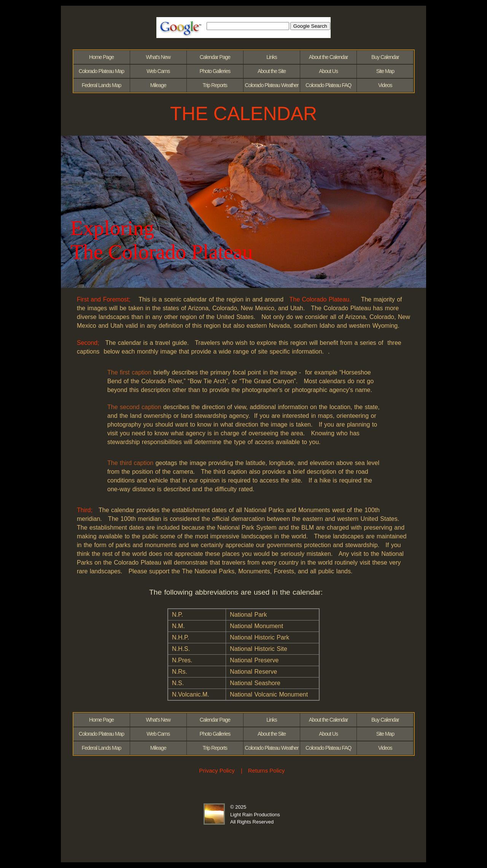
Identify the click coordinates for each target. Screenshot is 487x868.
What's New (158, 57)
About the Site (272, 71)
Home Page (101, 57)
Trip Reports (215, 85)
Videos (385, 85)
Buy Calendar (385, 57)
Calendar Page (215, 57)
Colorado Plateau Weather (272, 85)
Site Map (385, 71)
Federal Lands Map (102, 85)
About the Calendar (329, 57)
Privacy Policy (217, 770)
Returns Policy (267, 770)
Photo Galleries (215, 71)
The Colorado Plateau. (320, 299)
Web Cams (158, 71)
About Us (328, 71)
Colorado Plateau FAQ (328, 85)
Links (272, 57)
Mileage (158, 85)
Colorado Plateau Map (101, 71)
